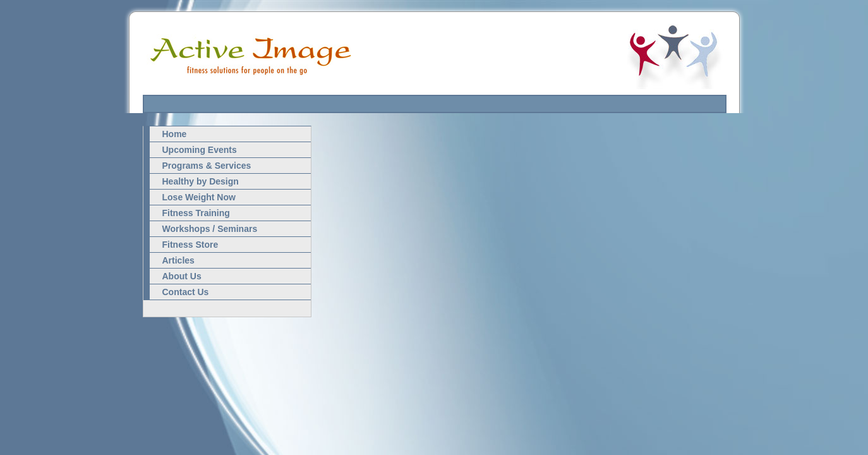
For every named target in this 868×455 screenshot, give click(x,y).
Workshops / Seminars (210, 229)
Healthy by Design (201, 181)
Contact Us (186, 292)
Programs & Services (207, 166)
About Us (182, 276)
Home (175, 134)
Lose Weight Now (199, 197)
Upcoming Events (200, 150)
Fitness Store (190, 245)
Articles (178, 260)
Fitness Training (196, 213)
